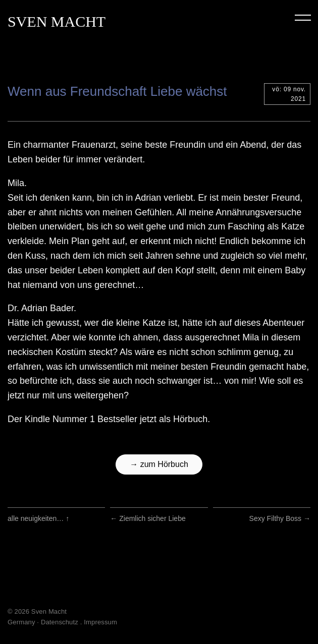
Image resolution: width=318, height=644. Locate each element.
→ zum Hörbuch (159, 464)
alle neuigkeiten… (38, 518)
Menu (303, 18)
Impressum (100, 622)
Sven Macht (57, 21)
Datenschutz (60, 622)
